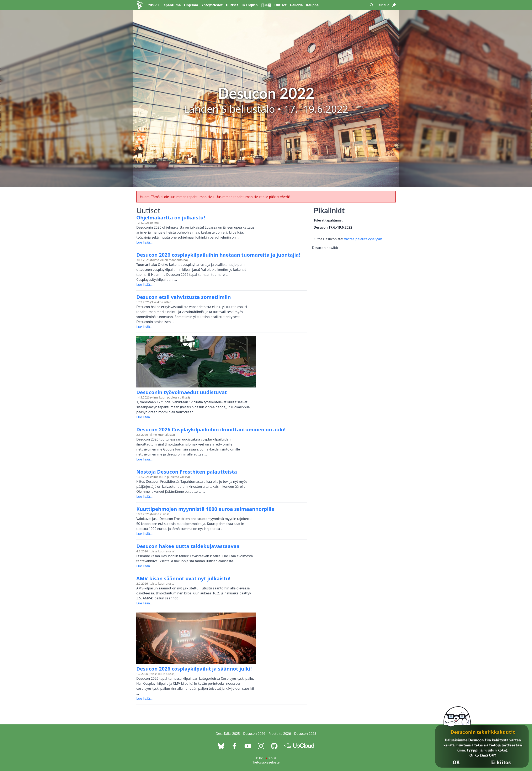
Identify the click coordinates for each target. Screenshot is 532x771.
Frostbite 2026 (280, 734)
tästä (285, 197)
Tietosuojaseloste (266, 762)
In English (250, 5)
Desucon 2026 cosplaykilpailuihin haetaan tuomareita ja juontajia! (218, 255)
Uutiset (232, 5)
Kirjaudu (387, 5)
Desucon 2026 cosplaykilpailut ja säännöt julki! (194, 669)
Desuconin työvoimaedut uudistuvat (182, 392)
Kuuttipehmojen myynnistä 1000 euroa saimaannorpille (205, 509)
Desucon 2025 (305, 734)
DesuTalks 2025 (228, 734)
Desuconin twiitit (325, 248)
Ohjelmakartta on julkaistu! (171, 217)
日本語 (266, 5)
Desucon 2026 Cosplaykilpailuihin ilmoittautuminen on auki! (211, 429)
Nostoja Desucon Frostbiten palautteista (187, 472)
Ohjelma (191, 5)
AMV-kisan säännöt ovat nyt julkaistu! (183, 578)
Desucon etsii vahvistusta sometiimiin (184, 297)
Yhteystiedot (212, 5)
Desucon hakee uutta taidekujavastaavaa (188, 546)
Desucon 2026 (254, 734)
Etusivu (153, 5)
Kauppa (312, 5)
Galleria (296, 5)
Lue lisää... (144, 242)
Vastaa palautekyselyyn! (363, 239)
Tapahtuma (171, 5)
